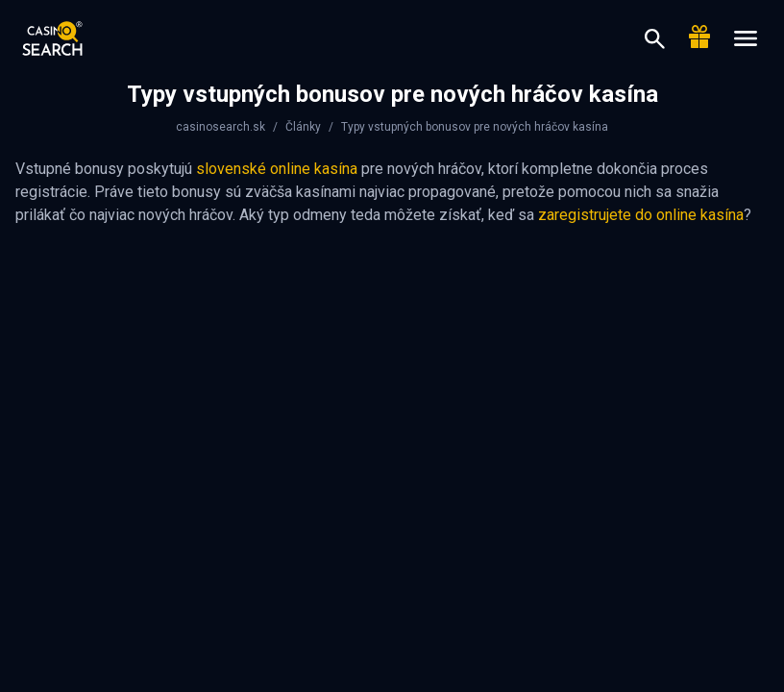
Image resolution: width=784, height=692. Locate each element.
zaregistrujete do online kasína (641, 215)
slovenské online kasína (277, 169)
